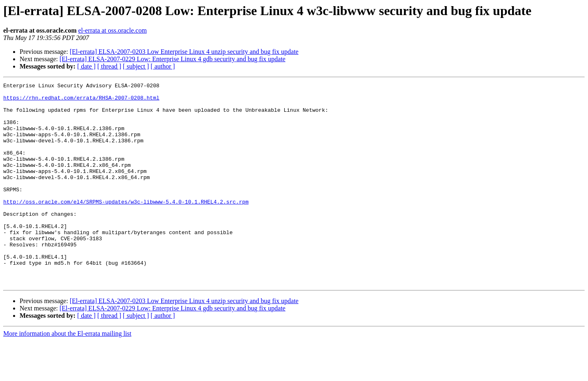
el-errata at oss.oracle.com (112, 30)
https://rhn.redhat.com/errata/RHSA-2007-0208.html (81, 101)
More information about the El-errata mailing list (67, 374)
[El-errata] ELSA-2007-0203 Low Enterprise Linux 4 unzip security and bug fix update (184, 52)
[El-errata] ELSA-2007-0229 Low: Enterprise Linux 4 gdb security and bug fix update (173, 59)
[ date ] (86, 66)
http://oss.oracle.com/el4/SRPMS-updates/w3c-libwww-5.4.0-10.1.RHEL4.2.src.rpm (126, 226)
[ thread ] (109, 66)
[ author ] (163, 66)
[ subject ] (136, 66)
